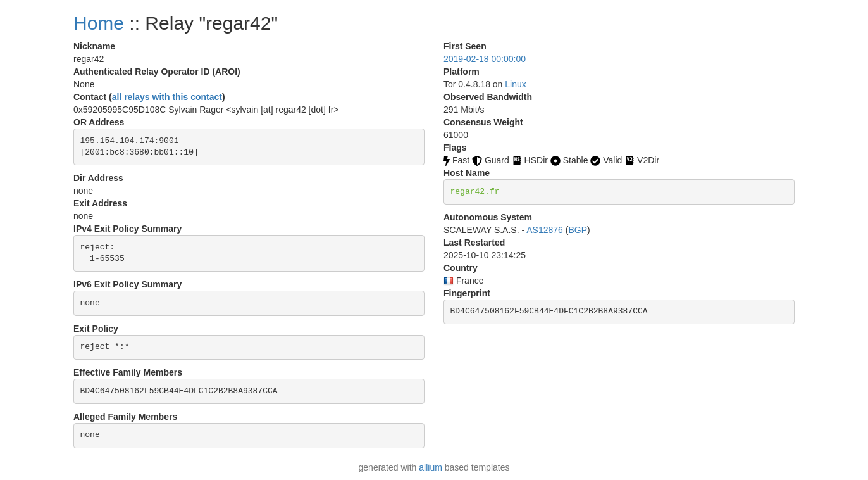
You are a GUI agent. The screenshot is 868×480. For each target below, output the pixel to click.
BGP (578, 230)
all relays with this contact (167, 97)
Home (99, 23)
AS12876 (545, 230)
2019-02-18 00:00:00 (485, 59)
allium (431, 467)
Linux (515, 84)
